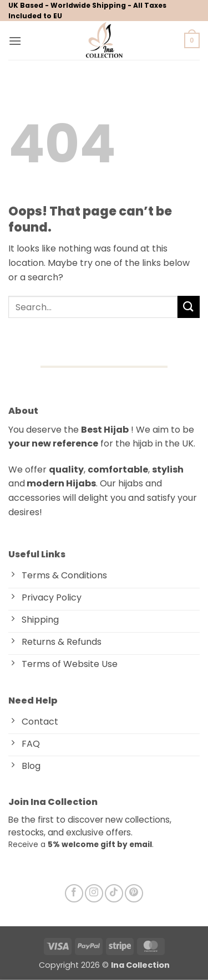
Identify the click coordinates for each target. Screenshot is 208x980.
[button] (15, 41)
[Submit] (189, 307)
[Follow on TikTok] (114, 893)
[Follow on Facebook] (74, 893)
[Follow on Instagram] (94, 893)
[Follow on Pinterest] (134, 893)
